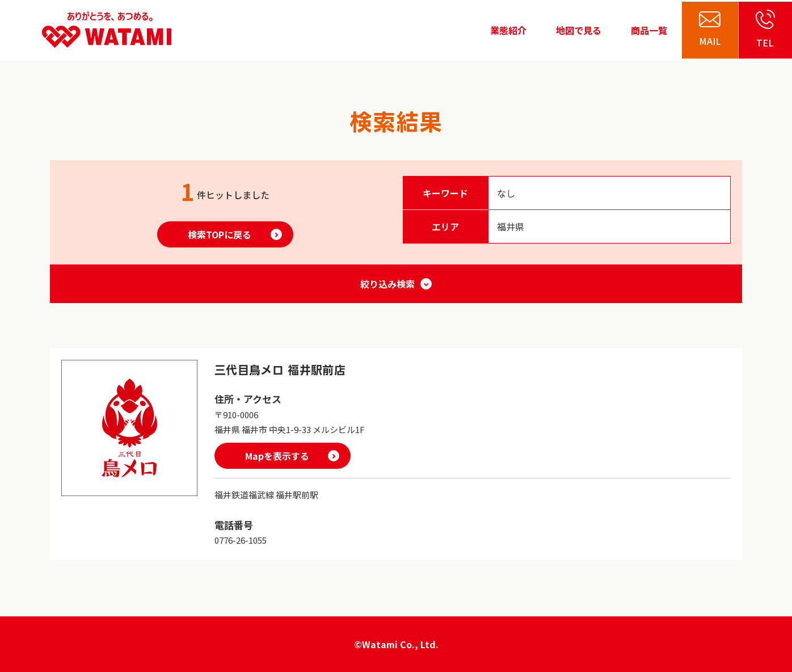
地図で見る (579, 30)
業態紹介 (508, 30)
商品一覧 (649, 30)
